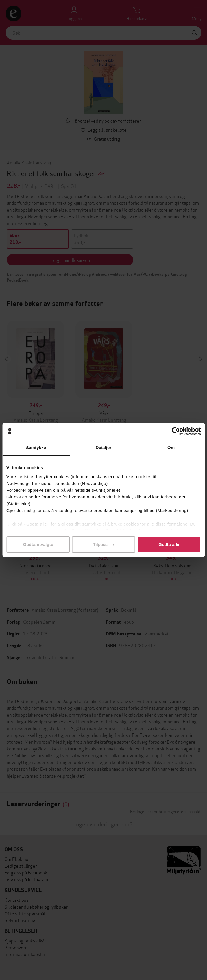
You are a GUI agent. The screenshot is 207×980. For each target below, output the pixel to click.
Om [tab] (171, 447)
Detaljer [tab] (104, 447)
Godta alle (169, 544)
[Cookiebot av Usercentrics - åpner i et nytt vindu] (176, 431)
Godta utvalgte (38, 544)
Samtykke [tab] (36, 447)
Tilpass (104, 544)
